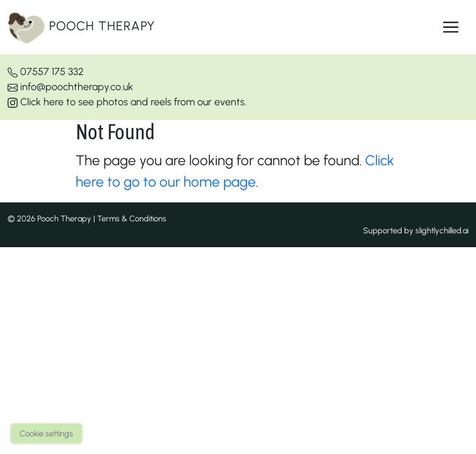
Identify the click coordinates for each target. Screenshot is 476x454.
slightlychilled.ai (442, 230)
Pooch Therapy (81, 27)
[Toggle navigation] (451, 27)
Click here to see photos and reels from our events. (127, 102)
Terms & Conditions (132, 218)
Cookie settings (46, 434)
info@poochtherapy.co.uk (70, 87)
